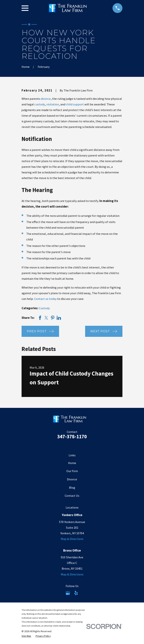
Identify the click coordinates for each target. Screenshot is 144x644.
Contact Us (72, 496)
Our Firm (72, 471)
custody (40, 104)
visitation (53, 104)
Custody (44, 308)
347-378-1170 (72, 437)
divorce (46, 99)
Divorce (72, 479)
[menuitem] (26, 636)
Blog (72, 488)
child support (75, 104)
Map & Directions (72, 539)
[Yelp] (76, 593)
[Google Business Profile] (68, 593)
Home (72, 463)
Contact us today (45, 299)
